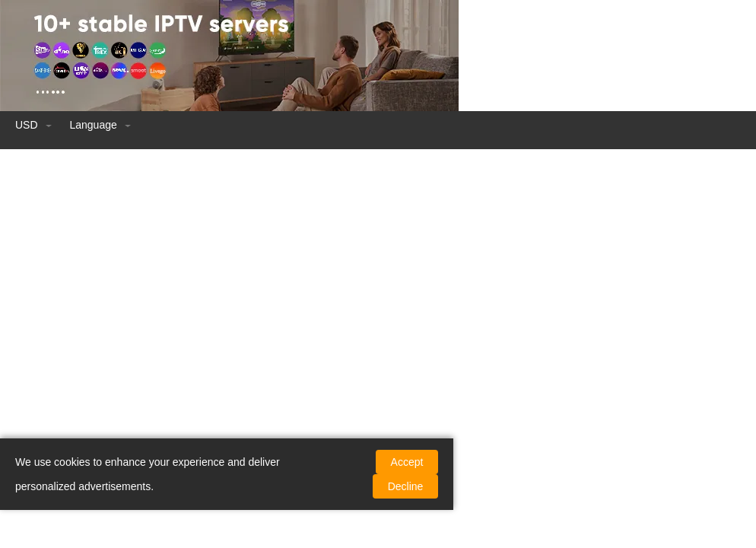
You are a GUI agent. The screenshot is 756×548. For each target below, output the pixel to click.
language (100, 125)
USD (35, 125)
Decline (406, 486)
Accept (407, 462)
